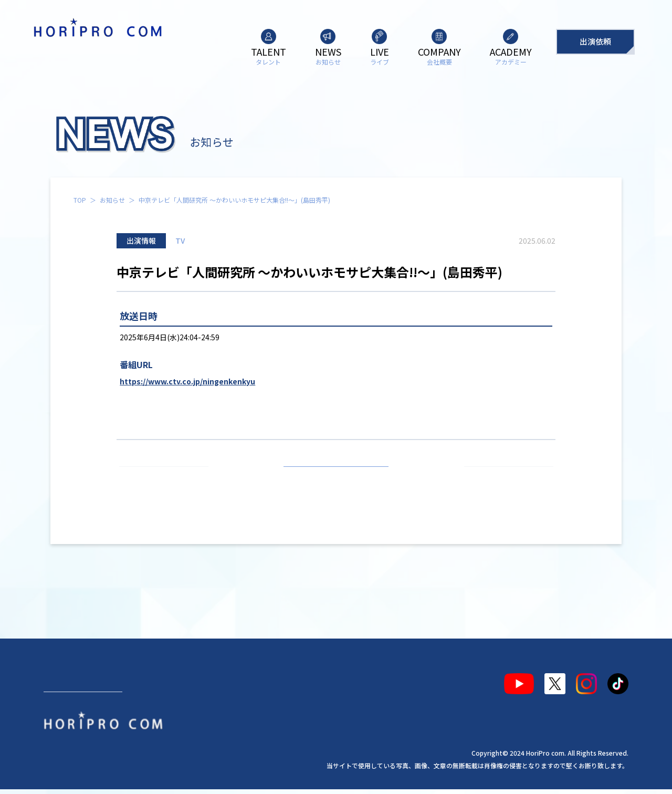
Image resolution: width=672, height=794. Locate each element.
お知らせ (112, 200)
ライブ (182, 680)
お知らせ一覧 (336, 479)
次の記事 (504, 479)
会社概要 (237, 680)
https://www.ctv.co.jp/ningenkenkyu (187, 381)
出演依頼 (595, 41)
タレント (69, 680)
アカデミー (300, 680)
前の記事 (169, 479)
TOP (80, 200)
